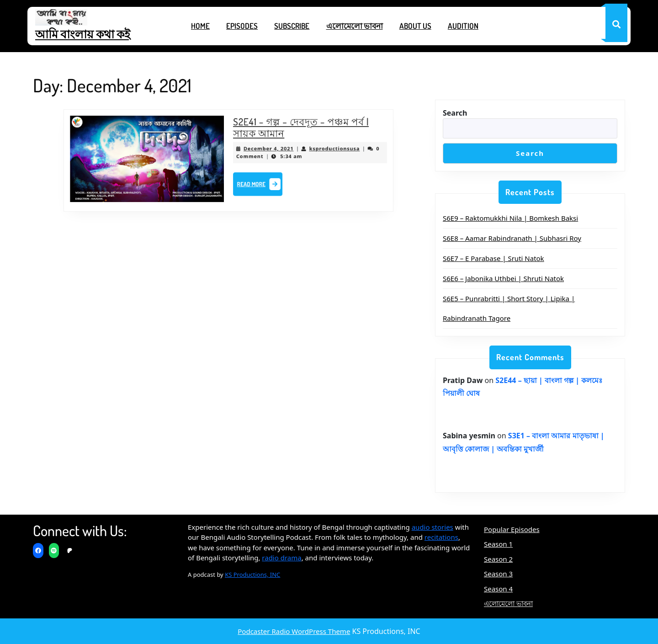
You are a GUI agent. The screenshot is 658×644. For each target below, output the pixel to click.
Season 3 (498, 574)
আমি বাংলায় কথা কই (83, 34)
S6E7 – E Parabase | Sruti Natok (493, 258)
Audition (463, 26)
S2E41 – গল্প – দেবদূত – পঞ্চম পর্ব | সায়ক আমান (294, 130)
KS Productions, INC (252, 575)
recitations (441, 537)
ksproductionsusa (324, 149)
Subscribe (292, 26)
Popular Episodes (512, 529)
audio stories (432, 527)
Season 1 (498, 544)
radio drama (281, 558)
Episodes (242, 26)
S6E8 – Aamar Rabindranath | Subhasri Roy (512, 238)
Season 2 (498, 559)
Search (455, 113)
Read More (257, 183)
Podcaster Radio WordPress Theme (294, 631)
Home (200, 26)
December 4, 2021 (265, 149)
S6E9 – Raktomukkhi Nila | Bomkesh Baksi (510, 218)
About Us (415, 26)
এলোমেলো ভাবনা (355, 26)
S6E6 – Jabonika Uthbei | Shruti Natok (503, 278)
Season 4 (498, 589)
